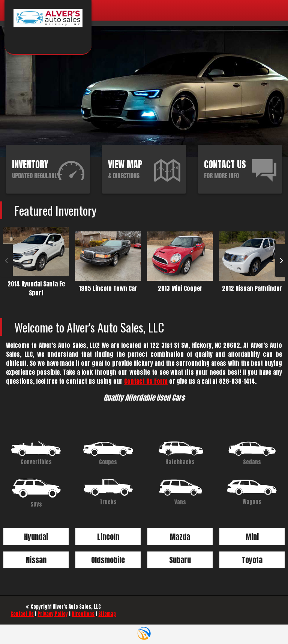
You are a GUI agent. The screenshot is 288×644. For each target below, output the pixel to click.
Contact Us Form (146, 381)
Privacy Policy (53, 614)
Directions (83, 614)
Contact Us (22, 614)
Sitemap (107, 614)
